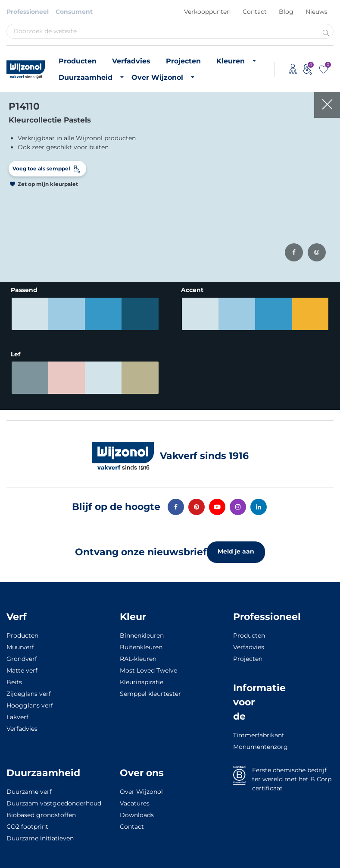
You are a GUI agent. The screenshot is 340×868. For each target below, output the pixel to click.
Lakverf (17, 713)
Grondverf (22, 655)
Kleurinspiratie (142, 678)
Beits (14, 678)
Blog (286, 12)
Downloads (137, 811)
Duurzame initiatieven (40, 834)
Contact (255, 12)
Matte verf (22, 667)
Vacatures (135, 799)
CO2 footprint (27, 823)
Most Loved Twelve (148, 667)
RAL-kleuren (138, 655)
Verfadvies (131, 61)
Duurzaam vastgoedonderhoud (54, 799)
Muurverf (20, 643)
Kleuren (231, 61)
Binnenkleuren (142, 632)
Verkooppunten (207, 12)
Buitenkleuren (141, 643)
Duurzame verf (29, 788)
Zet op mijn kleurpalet (48, 184)
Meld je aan (236, 547)
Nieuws (317, 12)
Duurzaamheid (86, 77)
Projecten (183, 61)
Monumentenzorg (246, 743)
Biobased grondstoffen (41, 811)
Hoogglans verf (30, 701)
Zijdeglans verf (29, 690)
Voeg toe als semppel (41, 168)
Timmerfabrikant (246, 731)
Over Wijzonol (157, 77)
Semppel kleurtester (150, 690)
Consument (74, 12)
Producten (78, 61)
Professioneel (28, 12)
